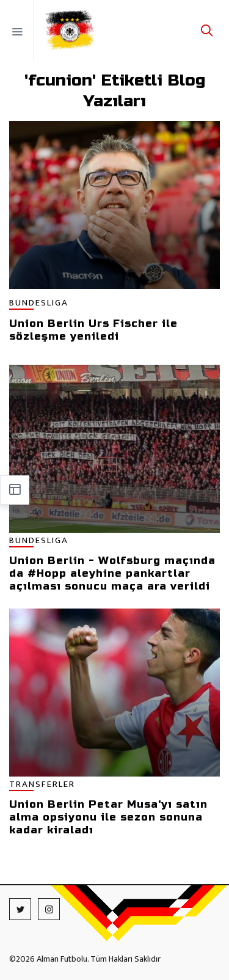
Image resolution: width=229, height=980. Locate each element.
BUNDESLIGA (39, 303)
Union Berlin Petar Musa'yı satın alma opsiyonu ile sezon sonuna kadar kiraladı (108, 817)
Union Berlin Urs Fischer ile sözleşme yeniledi (93, 330)
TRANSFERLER (42, 785)
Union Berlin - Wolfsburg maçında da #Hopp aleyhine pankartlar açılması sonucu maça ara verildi (112, 573)
